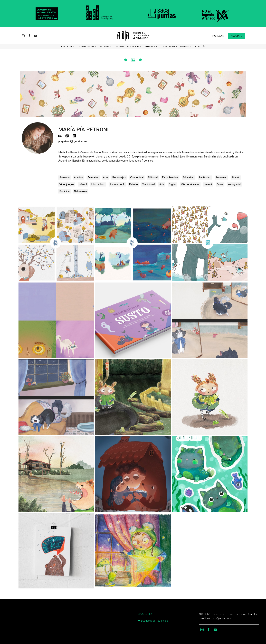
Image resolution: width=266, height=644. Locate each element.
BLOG (197, 47)
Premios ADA (151, 47)
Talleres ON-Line (86, 47)
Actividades (133, 47)
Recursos (104, 47)
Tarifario (119, 47)
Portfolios (186, 47)
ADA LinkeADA (170, 47)
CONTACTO (67, 47)
